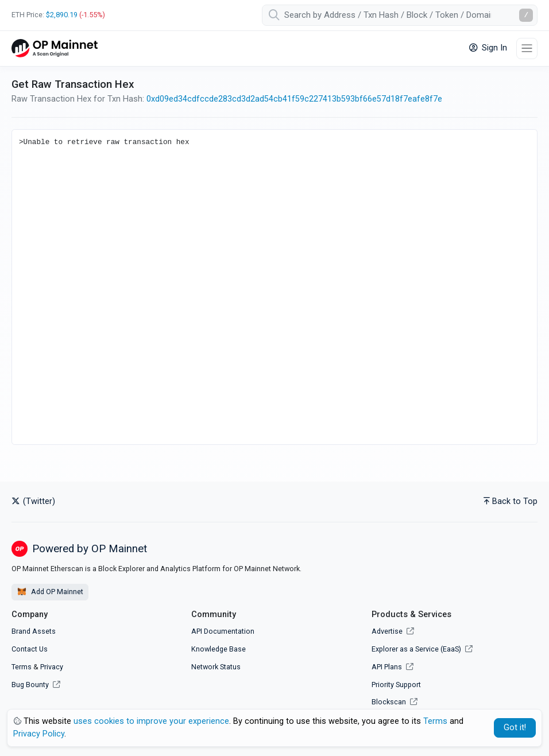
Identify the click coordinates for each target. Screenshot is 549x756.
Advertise (393, 631)
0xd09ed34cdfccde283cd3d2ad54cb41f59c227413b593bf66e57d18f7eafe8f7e (294, 99)
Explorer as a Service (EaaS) (422, 649)
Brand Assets (34, 631)
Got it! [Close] (515, 728)
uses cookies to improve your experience (151, 721)
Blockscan (395, 702)
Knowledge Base (219, 649)
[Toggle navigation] (527, 49)
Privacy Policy (39, 734)
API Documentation (223, 631)
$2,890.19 (62, 15)
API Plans (393, 667)
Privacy (52, 667)
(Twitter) (33, 501)
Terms (22, 667)
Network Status (216, 667)
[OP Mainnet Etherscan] (55, 49)
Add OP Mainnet (50, 592)
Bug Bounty (30, 685)
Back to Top (511, 501)
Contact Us (30, 649)
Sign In (488, 48)
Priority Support (396, 685)
